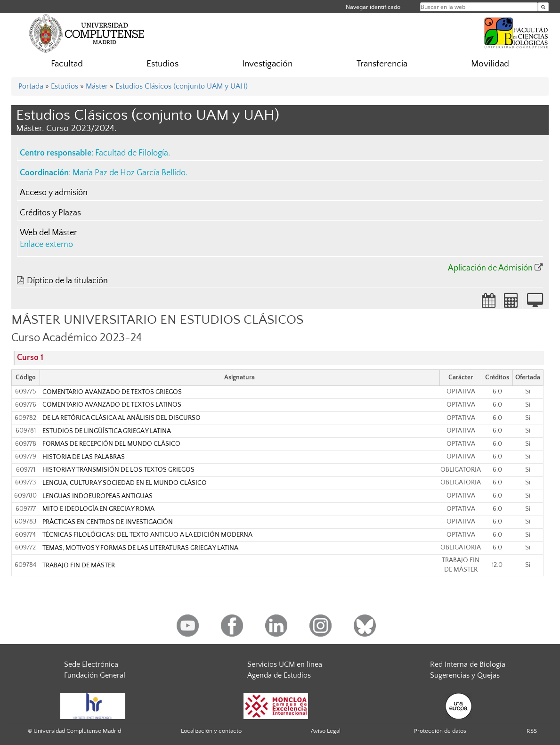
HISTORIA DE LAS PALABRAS (84, 457)
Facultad (67, 64)
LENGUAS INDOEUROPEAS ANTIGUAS (97, 496)
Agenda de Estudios (279, 675)
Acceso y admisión (54, 193)
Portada (31, 86)
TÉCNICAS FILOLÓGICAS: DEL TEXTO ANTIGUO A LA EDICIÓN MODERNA (147, 535)
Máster (97, 86)
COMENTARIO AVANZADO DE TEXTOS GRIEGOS (112, 392)
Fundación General (95, 675)
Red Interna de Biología (468, 664)
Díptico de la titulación (67, 281)
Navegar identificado (373, 7)
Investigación (267, 64)
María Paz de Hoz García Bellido (129, 173)
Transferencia (382, 64)
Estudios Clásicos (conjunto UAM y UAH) (182, 86)
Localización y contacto (211, 731)
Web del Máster (48, 233)
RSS (532, 731)
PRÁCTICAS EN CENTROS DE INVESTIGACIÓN (108, 522)
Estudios (162, 64)
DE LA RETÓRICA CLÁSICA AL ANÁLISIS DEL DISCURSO (122, 418)
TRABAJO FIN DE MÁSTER (79, 565)
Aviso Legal (326, 731)
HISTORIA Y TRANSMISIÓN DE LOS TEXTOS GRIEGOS (118, 470)
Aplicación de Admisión (490, 268)
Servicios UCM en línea (285, 664)
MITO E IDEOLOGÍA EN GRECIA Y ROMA (98, 509)
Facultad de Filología (132, 153)
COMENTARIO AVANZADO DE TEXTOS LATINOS (112, 405)
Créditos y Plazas (50, 213)
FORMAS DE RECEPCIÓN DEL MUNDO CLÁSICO (111, 444)
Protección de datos (440, 731)
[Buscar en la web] (543, 7)
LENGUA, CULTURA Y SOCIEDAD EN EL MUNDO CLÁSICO (125, 483)
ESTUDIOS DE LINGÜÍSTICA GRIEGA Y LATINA (107, 431)
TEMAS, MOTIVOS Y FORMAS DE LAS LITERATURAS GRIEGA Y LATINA (140, 548)
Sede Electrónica (91, 664)
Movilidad (490, 64)
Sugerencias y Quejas (465, 675)
